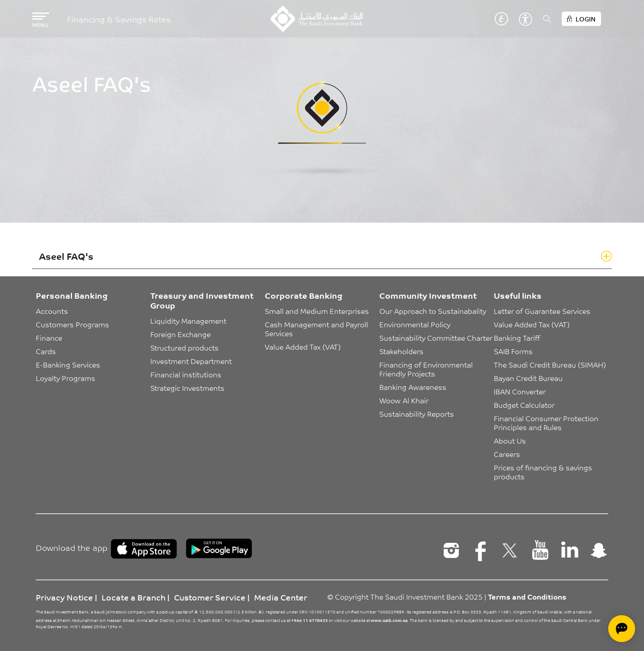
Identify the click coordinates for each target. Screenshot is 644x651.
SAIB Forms (513, 351)
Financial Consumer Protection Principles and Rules (547, 423)
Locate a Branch (133, 597)
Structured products (184, 347)
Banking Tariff (517, 338)
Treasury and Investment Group (202, 300)
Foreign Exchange (180, 334)
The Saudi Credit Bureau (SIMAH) (550, 364)
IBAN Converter (520, 391)
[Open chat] (622, 629)
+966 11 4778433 (309, 620)
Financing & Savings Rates (119, 19)
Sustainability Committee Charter (436, 338)
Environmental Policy (415, 324)
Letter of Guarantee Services (542, 311)
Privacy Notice (64, 597)
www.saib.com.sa (389, 620)
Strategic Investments (187, 388)
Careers (507, 454)
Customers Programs (72, 324)
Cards (46, 351)
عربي (501, 19)
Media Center (281, 597)
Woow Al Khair (404, 400)
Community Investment (428, 295)
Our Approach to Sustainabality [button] (433, 311)
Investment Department (191, 361)
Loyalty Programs (66, 378)
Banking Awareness (413, 387)
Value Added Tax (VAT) (303, 347)
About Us (510, 440)
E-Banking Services (68, 364)
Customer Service (210, 597)
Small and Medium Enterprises (317, 311)
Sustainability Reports (417, 414)
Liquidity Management (188, 321)
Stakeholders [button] (401, 351)
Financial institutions (186, 374)
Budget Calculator (524, 405)
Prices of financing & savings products (544, 472)
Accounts (52, 311)
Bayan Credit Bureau (528, 378)
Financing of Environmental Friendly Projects (427, 369)
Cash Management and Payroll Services (317, 329)
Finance (49, 338)
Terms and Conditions (527, 596)
